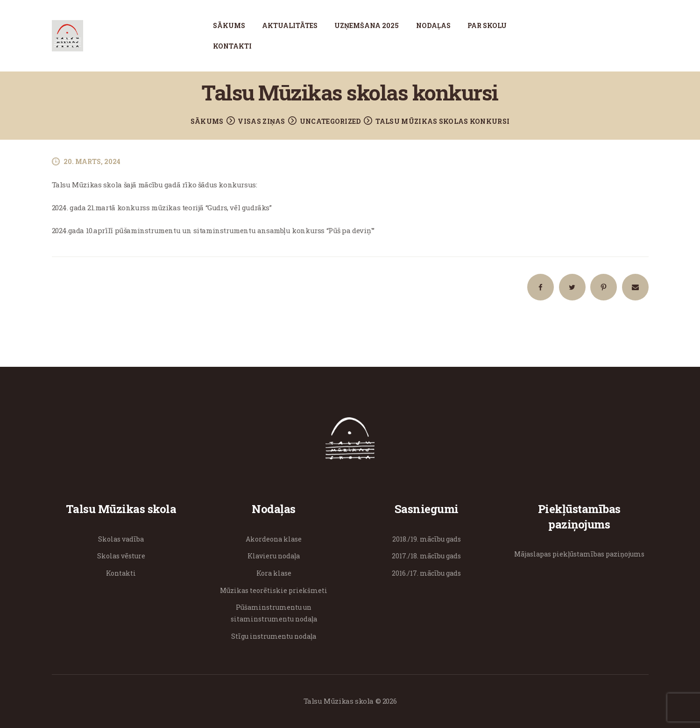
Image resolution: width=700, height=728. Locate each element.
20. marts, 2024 (92, 161)
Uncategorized (330, 121)
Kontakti (121, 573)
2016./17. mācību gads (426, 573)
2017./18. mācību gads (426, 556)
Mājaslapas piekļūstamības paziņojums (579, 554)
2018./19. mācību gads (427, 539)
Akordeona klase (274, 539)
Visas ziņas (261, 121)
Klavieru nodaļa (274, 556)
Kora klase (274, 573)
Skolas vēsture (121, 556)
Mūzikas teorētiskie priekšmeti (274, 590)
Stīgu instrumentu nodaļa (274, 636)
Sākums (207, 121)
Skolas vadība (121, 539)
